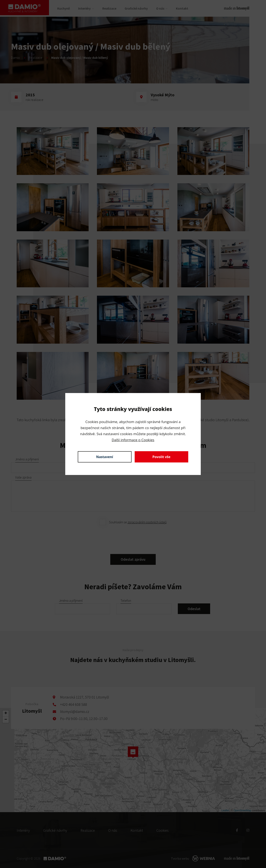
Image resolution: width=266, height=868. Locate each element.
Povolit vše (161, 457)
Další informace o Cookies (133, 440)
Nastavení (105, 457)
